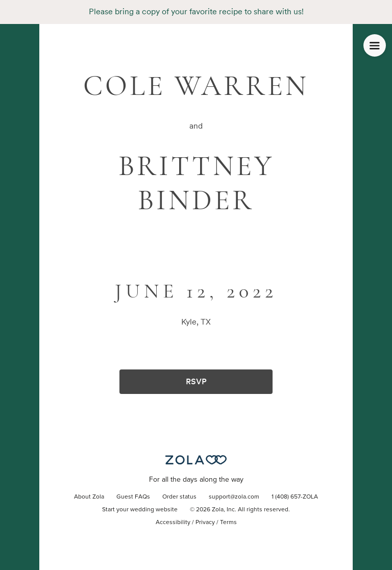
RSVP (196, 381)
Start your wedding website (140, 510)
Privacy (205, 523)
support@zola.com (234, 497)
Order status (179, 497)
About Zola (89, 497)
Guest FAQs (133, 497)
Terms (228, 523)
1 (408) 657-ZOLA (295, 497)
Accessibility (173, 523)
